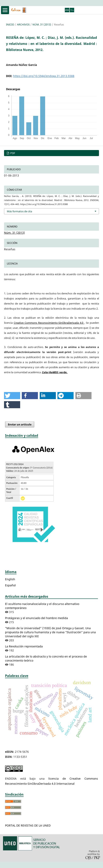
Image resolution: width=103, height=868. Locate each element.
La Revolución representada (24, 646)
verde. (55, 372)
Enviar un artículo (20, 424)
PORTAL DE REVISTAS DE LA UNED (28, 825)
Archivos (23, 24)
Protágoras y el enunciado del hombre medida (36, 618)
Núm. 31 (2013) (42, 24)
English (10, 579)
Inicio (10, 24)
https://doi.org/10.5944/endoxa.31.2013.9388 (44, 76)
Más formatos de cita (19, 211)
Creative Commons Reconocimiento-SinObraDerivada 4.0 (49, 323)
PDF (12, 153)
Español (10, 585)
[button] (12, 396)
